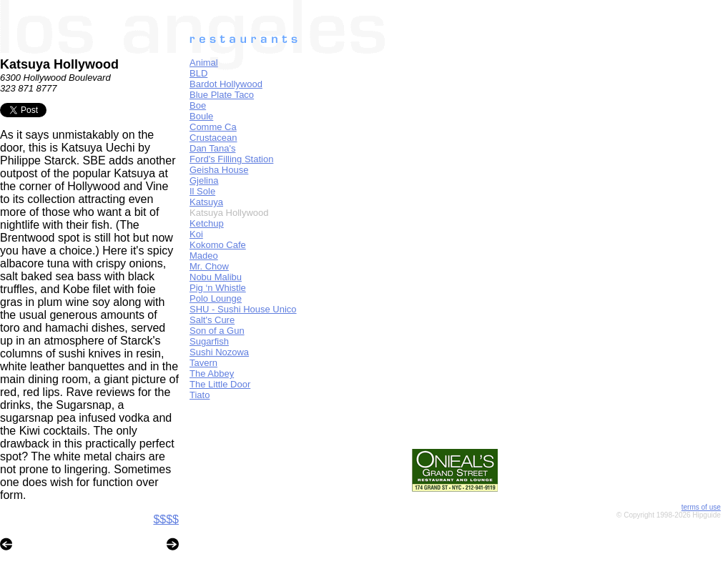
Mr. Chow (209, 266)
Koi (196, 234)
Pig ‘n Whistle (218, 288)
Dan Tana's (212, 148)
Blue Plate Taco (222, 95)
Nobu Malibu (216, 277)
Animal (204, 63)
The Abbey (212, 373)
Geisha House (219, 170)
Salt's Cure (212, 320)
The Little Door (220, 384)
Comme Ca (213, 127)
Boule (201, 116)
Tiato (200, 395)
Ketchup (207, 223)
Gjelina (204, 180)
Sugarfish (209, 341)
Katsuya (206, 202)
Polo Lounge (216, 298)
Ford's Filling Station (231, 159)
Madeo (204, 256)
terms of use (701, 507)
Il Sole (202, 191)
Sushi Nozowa (219, 352)
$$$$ (166, 519)
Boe (198, 105)
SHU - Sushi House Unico (243, 309)
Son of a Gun (217, 331)
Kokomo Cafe (218, 245)
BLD (198, 73)
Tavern (203, 363)
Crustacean (213, 138)
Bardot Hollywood (226, 84)
